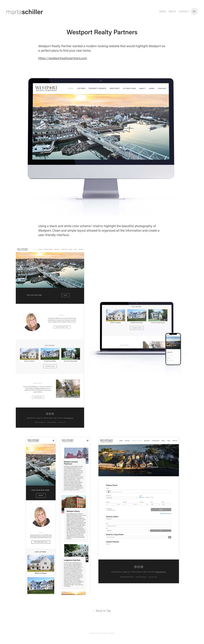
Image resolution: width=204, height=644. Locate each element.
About (172, 11)
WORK (163, 11)
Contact (184, 11)
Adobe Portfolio (108, 633)
